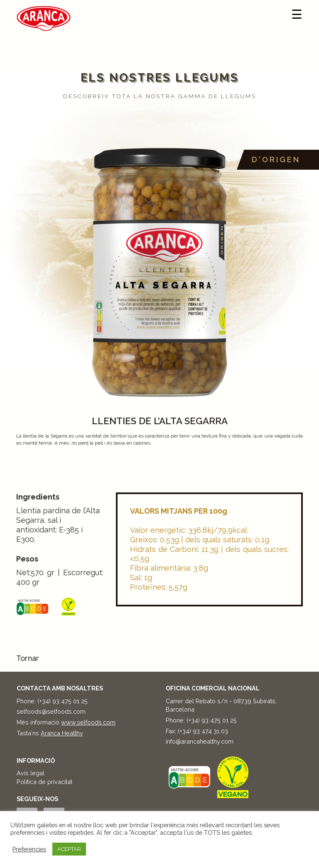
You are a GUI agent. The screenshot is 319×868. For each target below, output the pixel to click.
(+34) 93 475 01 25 (63, 701)
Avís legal (31, 773)
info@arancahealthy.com (200, 741)
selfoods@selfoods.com (51, 711)
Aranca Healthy (62, 733)
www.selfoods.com (88, 722)
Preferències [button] (29, 849)
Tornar (28, 658)
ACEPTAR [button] (69, 849)
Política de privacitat (44, 782)
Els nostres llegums (160, 77)
